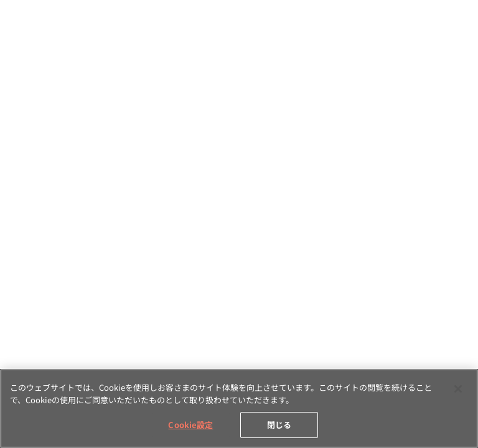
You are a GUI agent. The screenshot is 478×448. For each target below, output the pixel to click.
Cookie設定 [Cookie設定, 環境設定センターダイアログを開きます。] (190, 425)
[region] (239, 408)
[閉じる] (458, 389)
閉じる (279, 425)
